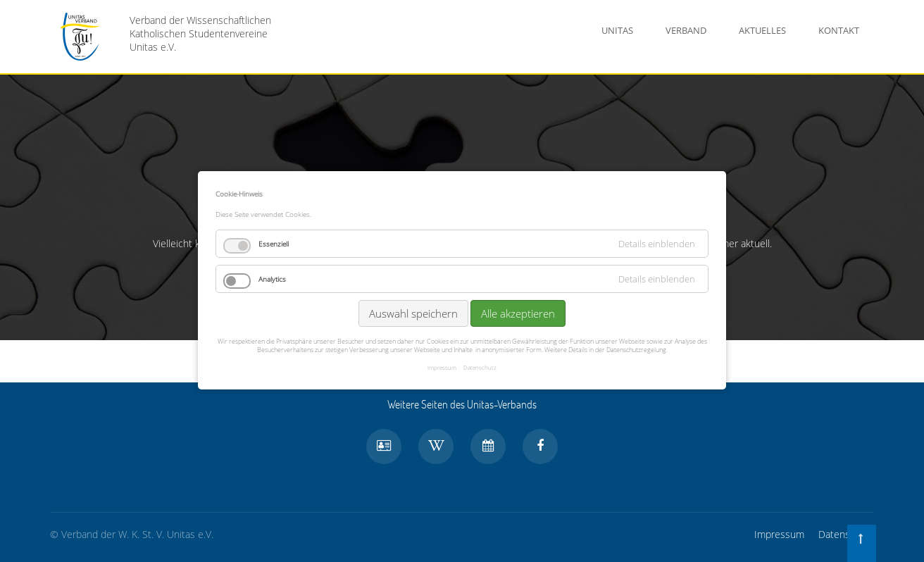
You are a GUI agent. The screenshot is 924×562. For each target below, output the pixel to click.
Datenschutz (846, 534)
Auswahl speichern (413, 312)
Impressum (779, 534)
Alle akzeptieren (518, 312)
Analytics (272, 277)
